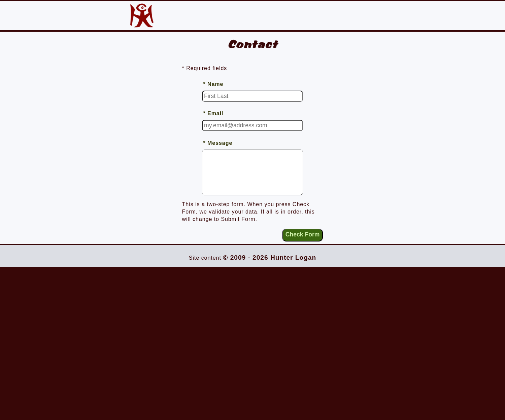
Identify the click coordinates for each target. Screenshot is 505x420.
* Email (213, 113)
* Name (213, 84)
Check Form (303, 234)
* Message (218, 143)
